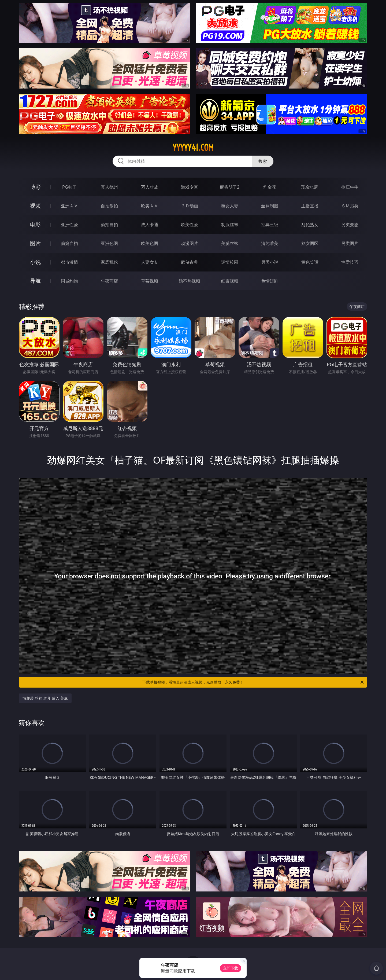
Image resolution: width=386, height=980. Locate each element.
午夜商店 (109, 281)
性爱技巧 (350, 262)
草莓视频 (150, 281)
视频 (35, 206)
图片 (35, 243)
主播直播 (310, 206)
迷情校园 (230, 262)
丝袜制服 (270, 206)
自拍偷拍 (109, 206)
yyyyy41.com (193, 148)
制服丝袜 (230, 225)
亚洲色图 (109, 243)
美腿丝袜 (230, 243)
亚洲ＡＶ (69, 206)
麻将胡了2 (230, 187)
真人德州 (109, 187)
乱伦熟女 (310, 225)
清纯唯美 (270, 243)
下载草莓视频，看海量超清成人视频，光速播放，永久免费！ (253, 682)
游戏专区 (190, 187)
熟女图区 (310, 243)
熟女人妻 (230, 206)
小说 (35, 262)
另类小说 (270, 262)
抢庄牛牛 (350, 187)
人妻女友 (150, 262)
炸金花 (270, 187)
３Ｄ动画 (190, 206)
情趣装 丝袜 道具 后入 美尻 (45, 698)
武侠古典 (190, 262)
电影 (35, 224)
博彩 (35, 187)
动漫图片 (190, 243)
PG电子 (69, 187)
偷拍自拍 (109, 225)
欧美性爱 (190, 225)
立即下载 (231, 968)
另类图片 (350, 243)
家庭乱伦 (109, 262)
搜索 (263, 161)
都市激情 (69, 262)
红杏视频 (230, 281)
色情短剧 (270, 281)
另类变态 (350, 225)
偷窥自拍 (69, 243)
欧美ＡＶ (150, 206)
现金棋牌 (310, 187)
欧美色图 (150, 243)
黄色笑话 (310, 262)
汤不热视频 (190, 281)
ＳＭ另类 (350, 206)
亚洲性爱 (69, 225)
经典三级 (270, 225)
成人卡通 (150, 225)
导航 (35, 281)
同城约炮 (69, 281)
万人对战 (150, 187)
